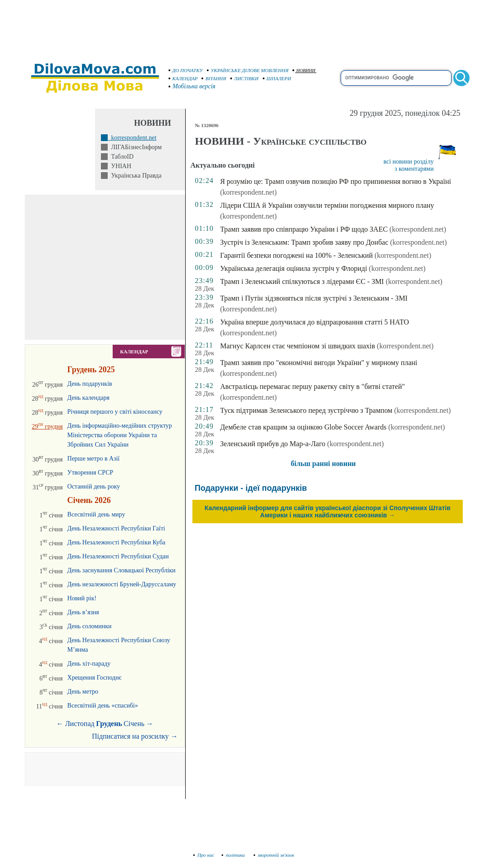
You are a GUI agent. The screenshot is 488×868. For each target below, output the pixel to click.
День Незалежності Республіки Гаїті (116, 528)
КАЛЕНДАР (183, 78)
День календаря (88, 398)
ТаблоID (121, 157)
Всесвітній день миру (96, 514)
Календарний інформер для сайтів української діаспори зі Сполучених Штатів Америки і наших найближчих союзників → (328, 512)
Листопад (80, 724)
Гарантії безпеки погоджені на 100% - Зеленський (296, 255)
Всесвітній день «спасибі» (103, 706)
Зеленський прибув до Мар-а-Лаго (273, 444)
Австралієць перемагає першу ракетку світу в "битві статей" (312, 386)
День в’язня (83, 612)
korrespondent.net (132, 138)
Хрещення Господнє (94, 678)
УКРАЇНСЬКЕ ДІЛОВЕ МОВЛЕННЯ (248, 70)
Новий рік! (82, 598)
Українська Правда (135, 176)
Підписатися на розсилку (135, 736)
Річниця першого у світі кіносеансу (115, 412)
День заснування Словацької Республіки (121, 570)
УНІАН (119, 166)
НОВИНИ (304, 71)
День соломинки (89, 626)
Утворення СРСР (90, 473)
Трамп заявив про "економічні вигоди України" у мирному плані (319, 363)
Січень (134, 724)
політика (234, 855)
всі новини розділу (409, 162)
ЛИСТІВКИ (245, 78)
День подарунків (89, 384)
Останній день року (93, 487)
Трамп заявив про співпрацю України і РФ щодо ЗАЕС (304, 229)
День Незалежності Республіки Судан (118, 556)
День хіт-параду (89, 664)
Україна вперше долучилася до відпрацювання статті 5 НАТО (314, 322)
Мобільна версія (192, 86)
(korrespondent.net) (248, 192)
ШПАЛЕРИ (277, 78)
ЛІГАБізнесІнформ (135, 147)
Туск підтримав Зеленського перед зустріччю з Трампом (306, 410)
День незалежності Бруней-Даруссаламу (122, 584)
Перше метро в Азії (93, 459)
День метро (83, 692)
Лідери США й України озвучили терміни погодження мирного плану (327, 205)
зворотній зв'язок (274, 855)
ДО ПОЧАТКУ (186, 70)
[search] (396, 78)
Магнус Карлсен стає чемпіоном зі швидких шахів (297, 346)
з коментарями (414, 169)
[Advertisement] (244, 27)
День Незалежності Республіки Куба (116, 542)
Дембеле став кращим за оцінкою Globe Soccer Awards (303, 427)
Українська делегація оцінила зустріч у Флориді (293, 268)
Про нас (204, 855)
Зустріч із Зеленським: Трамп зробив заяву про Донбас (304, 242)
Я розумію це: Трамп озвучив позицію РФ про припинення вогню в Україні (335, 181)
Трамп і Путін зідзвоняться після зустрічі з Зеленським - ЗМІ (314, 298)
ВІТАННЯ (214, 78)
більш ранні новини (323, 464)
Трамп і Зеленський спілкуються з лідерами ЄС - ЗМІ (302, 281)
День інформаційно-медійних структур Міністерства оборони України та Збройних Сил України (119, 435)
